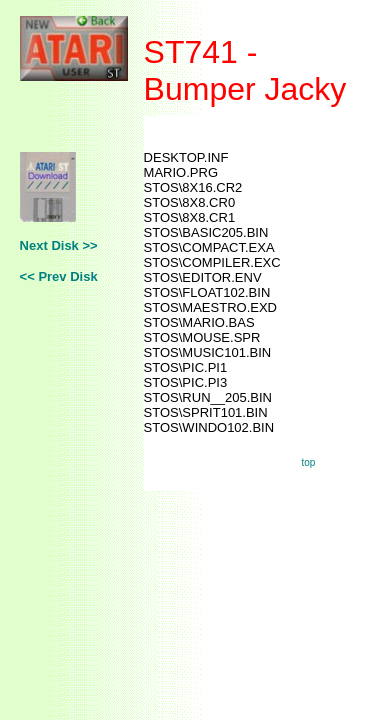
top (309, 462)
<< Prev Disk (59, 276)
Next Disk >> (59, 245)
